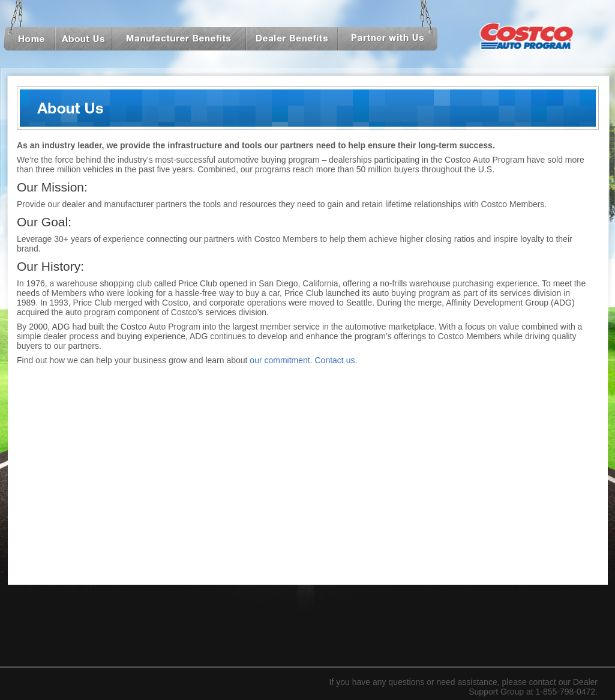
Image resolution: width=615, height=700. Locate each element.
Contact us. (336, 360)
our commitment (280, 360)
